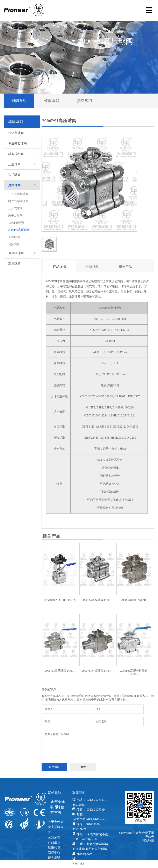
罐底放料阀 (22, 154)
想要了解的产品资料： (97, 744)
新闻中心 (54, 853)
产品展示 (54, 842)
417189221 (79, 829)
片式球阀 (24, 185)
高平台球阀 (15, 216)
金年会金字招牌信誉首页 (58, 807)
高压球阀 (22, 264)
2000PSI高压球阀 (19, 230)
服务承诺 (54, 858)
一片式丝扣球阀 (18, 194)
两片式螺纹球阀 (18, 201)
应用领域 (54, 847)
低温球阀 (14, 237)
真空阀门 (85, 101)
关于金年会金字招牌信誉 (56, 827)
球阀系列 (19, 101)
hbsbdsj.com (84, 854)
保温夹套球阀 (22, 143)
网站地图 (148, 841)
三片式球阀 (15, 208)
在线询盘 (92, 267)
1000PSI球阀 (16, 223)
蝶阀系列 (52, 101)
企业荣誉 (54, 837)
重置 (83, 767)
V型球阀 (14, 244)
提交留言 (54, 767)
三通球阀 (22, 164)
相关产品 (125, 267)
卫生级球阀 (22, 253)
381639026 (93, 824)
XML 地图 (79, 864)
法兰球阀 (22, 175)
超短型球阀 (22, 133)
